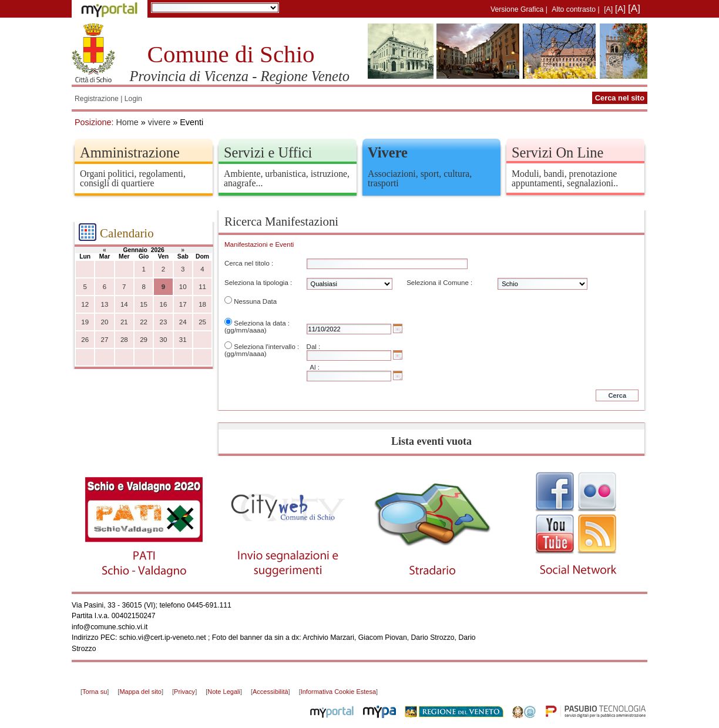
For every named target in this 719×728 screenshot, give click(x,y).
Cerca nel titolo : (249, 263)
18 (202, 304)
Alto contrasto (574, 9)
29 (144, 340)
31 (183, 340)
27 (105, 340)
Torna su (95, 692)
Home (127, 122)
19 (85, 322)
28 (124, 340)
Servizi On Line (557, 152)
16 (164, 304)
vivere (159, 122)
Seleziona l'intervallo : (266, 347)
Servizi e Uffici (268, 152)
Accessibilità (271, 692)
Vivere (388, 152)
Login (133, 99)
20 (105, 322)
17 (183, 304)
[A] (608, 9)
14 (124, 304)
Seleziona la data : (262, 323)
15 (144, 304)
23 (164, 322)
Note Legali (224, 692)
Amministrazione (130, 152)
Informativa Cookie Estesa (338, 692)
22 (144, 322)
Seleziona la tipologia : (258, 283)
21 (124, 322)
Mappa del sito (140, 692)
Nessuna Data (255, 301)
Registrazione (97, 99)
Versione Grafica (517, 9)
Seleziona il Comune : (439, 283)
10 (183, 287)
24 (183, 322)
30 (164, 340)
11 (202, 287)
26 (85, 340)
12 (85, 304)
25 (202, 322)
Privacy (184, 692)
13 (105, 304)
